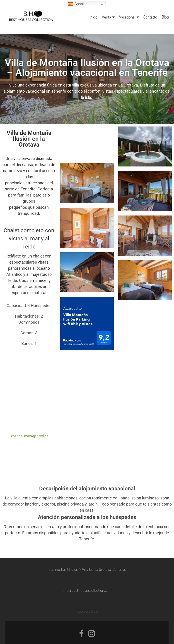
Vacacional (127, 17)
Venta (106, 17)
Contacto (150, 17)
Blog (165, 17)
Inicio (93, 17)
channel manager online (30, 428)
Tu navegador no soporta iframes (29, 383)
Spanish (78, 4)
